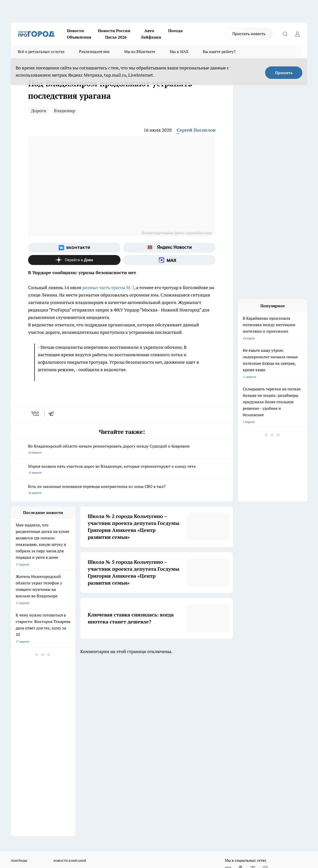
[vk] (36, 414)
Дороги (39, 111)
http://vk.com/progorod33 (55, 824)
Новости (75, 31)
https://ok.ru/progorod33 (92, 824)
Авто (149, 31)
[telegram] (53, 414)
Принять (284, 73)
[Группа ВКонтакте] (74, 248)
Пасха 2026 (116, 37)
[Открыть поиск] (285, 34)
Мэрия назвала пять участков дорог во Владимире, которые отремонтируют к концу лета (122, 470)
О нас (15, 713)
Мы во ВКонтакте (140, 52)
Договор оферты (22, 725)
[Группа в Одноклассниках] (240, 693)
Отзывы (16, 719)
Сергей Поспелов (196, 130)
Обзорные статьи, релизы (91, 719)
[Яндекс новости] (169, 248)
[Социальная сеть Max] (169, 260)
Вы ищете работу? (219, 52)
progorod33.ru (158, 812)
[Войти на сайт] (297, 34)
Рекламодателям (94, 52)
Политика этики (84, 713)
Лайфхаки (151, 37)
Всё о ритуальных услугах (41, 52)
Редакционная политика (153, 713)
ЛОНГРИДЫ (19, 685)
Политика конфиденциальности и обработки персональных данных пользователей (159, 730)
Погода (175, 31)
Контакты (143, 719)
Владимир (64, 111)
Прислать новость (249, 34)
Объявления (79, 37)
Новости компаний (87, 725)
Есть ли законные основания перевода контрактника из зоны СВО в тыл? (122, 490)
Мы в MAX (179, 52)
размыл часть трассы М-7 (108, 287)
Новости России (114, 31)
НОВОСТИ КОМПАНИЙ (70, 685)
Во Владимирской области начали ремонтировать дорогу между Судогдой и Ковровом (122, 450)
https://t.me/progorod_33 (129, 824)
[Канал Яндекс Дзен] (74, 260)
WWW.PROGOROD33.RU (53, 748)
